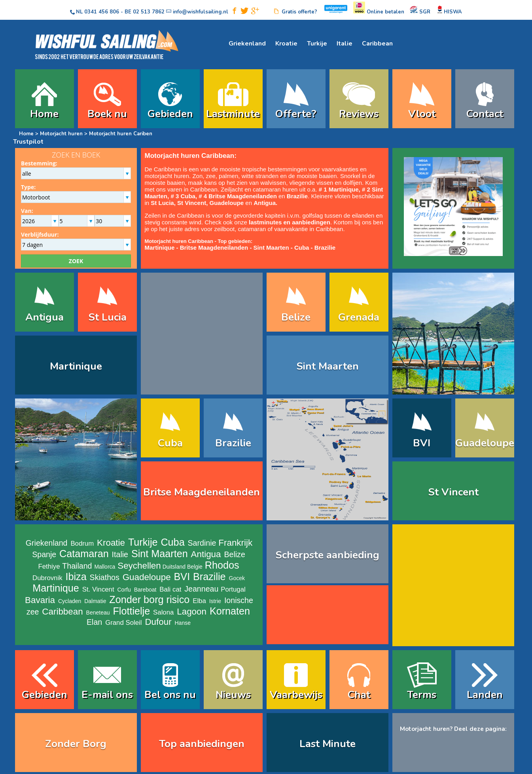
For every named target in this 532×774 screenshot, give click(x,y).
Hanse (183, 623)
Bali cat (170, 589)
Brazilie (325, 248)
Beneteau (98, 613)
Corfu (124, 590)
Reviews (359, 114)
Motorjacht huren (62, 134)
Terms (422, 695)
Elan (94, 622)
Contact (485, 114)
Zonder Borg (76, 744)
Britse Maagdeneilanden (214, 248)
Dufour (158, 622)
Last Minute (328, 744)
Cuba (302, 248)
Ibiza (76, 577)
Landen (485, 695)
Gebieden (170, 114)
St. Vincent (98, 589)
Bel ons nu (170, 695)
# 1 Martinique (339, 189)
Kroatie (286, 44)
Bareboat (145, 590)
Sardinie (202, 543)
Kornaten (230, 611)
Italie (345, 44)
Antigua (44, 317)
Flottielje (131, 611)
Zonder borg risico (149, 599)
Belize (296, 317)
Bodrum (82, 544)
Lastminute (233, 114)
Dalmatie (95, 601)
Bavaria (40, 600)
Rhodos (222, 565)
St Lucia (107, 317)
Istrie (215, 601)
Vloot (422, 114)
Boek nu (107, 114)
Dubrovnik (47, 578)
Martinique (76, 366)
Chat (359, 695)
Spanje (44, 554)
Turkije (317, 44)
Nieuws (233, 695)
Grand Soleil (123, 623)
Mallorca (105, 567)
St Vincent (192, 203)
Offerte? (296, 114)
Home (44, 114)
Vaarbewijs (296, 695)
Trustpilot (28, 142)
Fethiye (49, 566)
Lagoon (192, 612)
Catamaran (84, 554)
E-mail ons (107, 695)
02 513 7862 (149, 12)
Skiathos (105, 577)
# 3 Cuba (183, 196)
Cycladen (70, 601)
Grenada (359, 317)
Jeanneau (201, 589)
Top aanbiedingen (202, 744)
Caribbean (377, 44)
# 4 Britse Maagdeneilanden (238, 196)
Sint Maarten (271, 248)
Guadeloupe (226, 203)
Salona (163, 612)
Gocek (237, 578)
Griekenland (247, 44)
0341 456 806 (102, 12)
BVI (422, 443)
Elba (199, 601)
